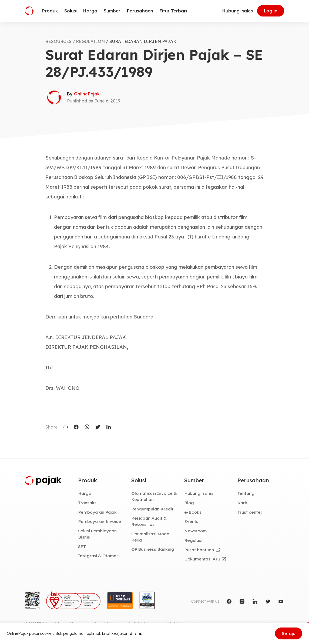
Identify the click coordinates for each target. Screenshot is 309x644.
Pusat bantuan (199, 550)
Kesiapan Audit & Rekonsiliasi (149, 521)
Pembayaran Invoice (100, 521)
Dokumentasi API (202, 559)
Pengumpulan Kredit (152, 509)
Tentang (246, 493)
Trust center (250, 512)
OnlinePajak (87, 94)
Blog (189, 503)
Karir (242, 503)
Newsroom (195, 531)
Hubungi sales (238, 11)
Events (191, 521)
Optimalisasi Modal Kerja (151, 537)
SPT (82, 546)
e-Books (193, 512)
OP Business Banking (153, 549)
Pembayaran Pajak (97, 512)
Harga (85, 493)
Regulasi (193, 540)
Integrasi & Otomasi (99, 556)
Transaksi (88, 503)
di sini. (136, 633)
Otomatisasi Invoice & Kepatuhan (154, 496)
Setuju (289, 633)
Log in (271, 11)
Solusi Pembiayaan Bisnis (97, 534)
